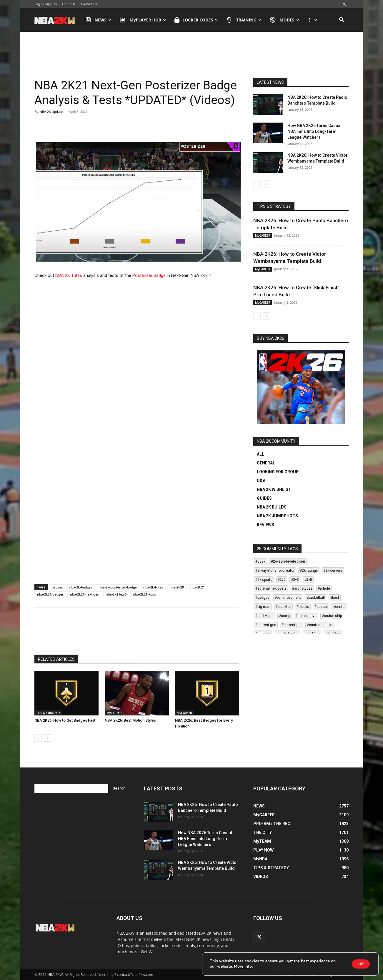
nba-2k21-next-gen (85, 594)
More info (249, 966)
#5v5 (308, 580)
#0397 (260, 561)
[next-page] (48, 738)
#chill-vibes (264, 616)
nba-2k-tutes (153, 587)
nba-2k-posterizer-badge (118, 587)
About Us (68, 4)
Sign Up (51, 4)
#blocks (303, 607)
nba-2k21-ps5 (116, 594)
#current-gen (266, 625)
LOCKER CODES (196, 20)
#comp (284, 616)
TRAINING (244, 20)
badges (57, 587)
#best (335, 598)
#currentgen (292, 625)
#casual (321, 607)
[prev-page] (38, 738)
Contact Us (89, 4)
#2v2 (282, 580)
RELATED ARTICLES (56, 659)
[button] (342, 20)
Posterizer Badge (149, 275)
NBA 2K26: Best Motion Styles (130, 720)
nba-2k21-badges (50, 594)
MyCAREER (114, 713)
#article (324, 588)
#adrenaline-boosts (271, 588)
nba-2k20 (177, 587)
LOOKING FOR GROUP (278, 472)
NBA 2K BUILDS (272, 507)
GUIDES (264, 498)
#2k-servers (333, 571)
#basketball (315, 598)
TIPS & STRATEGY (48, 713)
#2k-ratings (309, 571)
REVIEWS (265, 525)
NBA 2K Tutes (69, 275)
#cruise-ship (332, 616)
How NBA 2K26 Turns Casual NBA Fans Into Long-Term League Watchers (314, 131)
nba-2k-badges (81, 587)
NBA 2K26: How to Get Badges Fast (65, 720)
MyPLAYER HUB (143, 20)
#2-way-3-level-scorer (288, 561)
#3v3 (295, 580)
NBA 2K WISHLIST (274, 489)
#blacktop (283, 607)
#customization (320, 625)
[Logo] (58, 20)
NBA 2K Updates (52, 112)
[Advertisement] (191, 50)
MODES (284, 20)
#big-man (263, 607)
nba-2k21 (198, 587)
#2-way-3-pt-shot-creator (275, 571)
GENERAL (266, 463)
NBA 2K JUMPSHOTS (277, 516)
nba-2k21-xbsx (144, 594)
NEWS (98, 20)
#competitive (306, 616)
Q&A (261, 481)
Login (39, 4)
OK (358, 963)
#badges (262, 598)
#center (339, 607)
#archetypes (302, 588)
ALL (260, 454)
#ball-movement (288, 598)
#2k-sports (264, 580)
